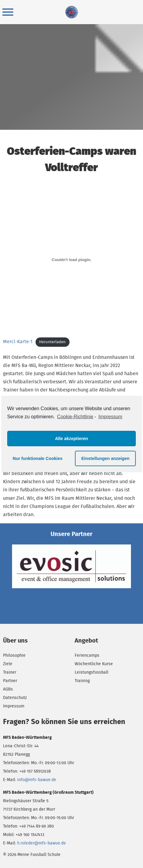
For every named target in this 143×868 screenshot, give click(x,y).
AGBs (8, 689)
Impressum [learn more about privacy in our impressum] (110, 417)
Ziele (8, 664)
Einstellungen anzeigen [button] (105, 458)
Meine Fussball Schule (72, 12)
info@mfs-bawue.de (37, 780)
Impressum (14, 706)
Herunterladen (52, 342)
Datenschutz (15, 697)
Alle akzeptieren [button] (72, 439)
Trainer (10, 672)
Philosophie (14, 655)
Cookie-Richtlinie (75, 417)
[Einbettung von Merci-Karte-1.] (71, 260)
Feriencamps (87, 655)
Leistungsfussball (92, 672)
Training (82, 681)
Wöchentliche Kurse (94, 664)
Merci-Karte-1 (18, 341)
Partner (10, 681)
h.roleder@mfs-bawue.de (42, 843)
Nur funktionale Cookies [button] (38, 458)
